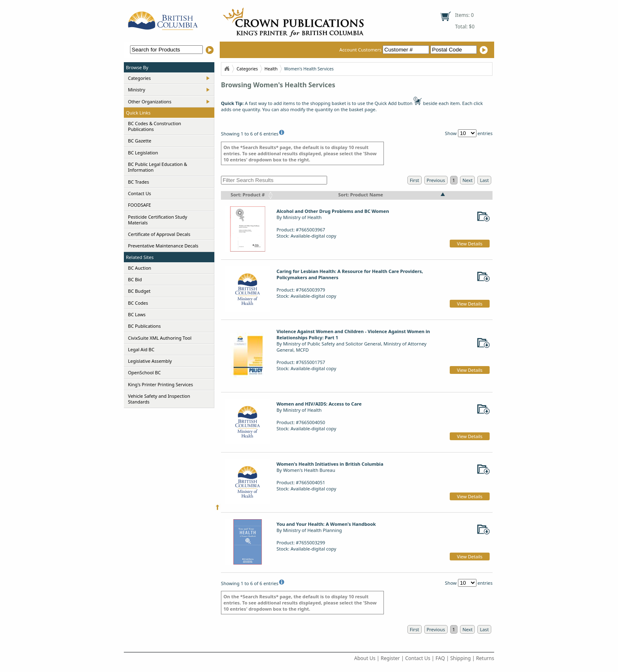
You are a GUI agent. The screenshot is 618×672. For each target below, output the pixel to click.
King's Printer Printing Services (160, 384)
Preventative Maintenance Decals (163, 246)
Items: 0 (464, 15)
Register (390, 658)
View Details (469, 244)
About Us (365, 658)
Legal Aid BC (141, 349)
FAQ (440, 658)
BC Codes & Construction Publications (154, 126)
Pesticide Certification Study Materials (158, 220)
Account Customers (385, 50)
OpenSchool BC (144, 372)
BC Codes (138, 303)
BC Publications (144, 326)
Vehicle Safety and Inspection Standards (159, 399)
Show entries (469, 133)
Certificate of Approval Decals (159, 234)
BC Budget (139, 291)
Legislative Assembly (150, 361)
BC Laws (137, 314)
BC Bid (135, 279)
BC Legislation (143, 153)
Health (271, 69)
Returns (485, 658)
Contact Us (139, 193)
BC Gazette (140, 141)
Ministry (137, 90)
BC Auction (139, 268)
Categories (139, 78)
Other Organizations (150, 101)
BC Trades (138, 182)
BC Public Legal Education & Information (158, 167)
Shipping (460, 658)
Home (227, 69)
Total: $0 (465, 27)
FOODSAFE (139, 205)
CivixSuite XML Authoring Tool (160, 338)
